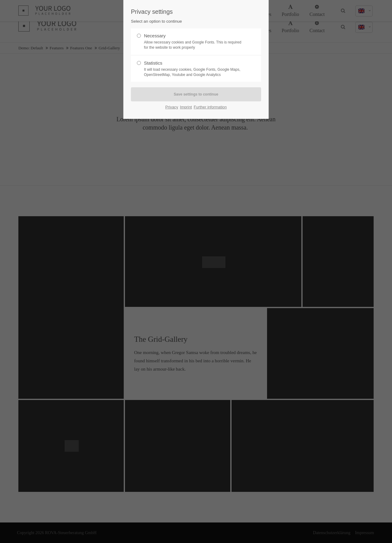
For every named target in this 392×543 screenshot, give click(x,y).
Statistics (194, 69)
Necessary (194, 42)
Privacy (172, 107)
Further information (210, 107)
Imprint (186, 107)
